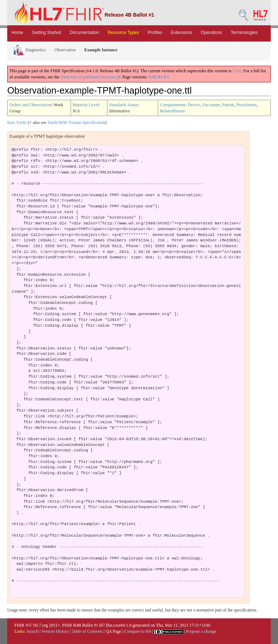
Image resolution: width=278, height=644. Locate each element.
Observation (65, 50)
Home (17, 33)
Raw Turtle (17, 123)
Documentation (85, 33)
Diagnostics (29, 50)
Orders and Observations (31, 105)
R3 (167, 77)
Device (194, 105)
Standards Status (124, 105)
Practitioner (247, 105)
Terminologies (244, 33)
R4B (153, 77)
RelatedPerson (172, 111)
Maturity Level (86, 105)
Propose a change (201, 631)
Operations (212, 33)
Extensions (182, 33)
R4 (160, 77)
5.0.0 (237, 71)
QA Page (113, 631)
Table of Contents (87, 631)
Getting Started (47, 33)
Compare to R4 (137, 631)
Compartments (173, 105)
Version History (55, 631)
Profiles (155, 33)
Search (33, 631)
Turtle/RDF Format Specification (76, 123)
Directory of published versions (90, 77)
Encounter (211, 105)
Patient (228, 105)
